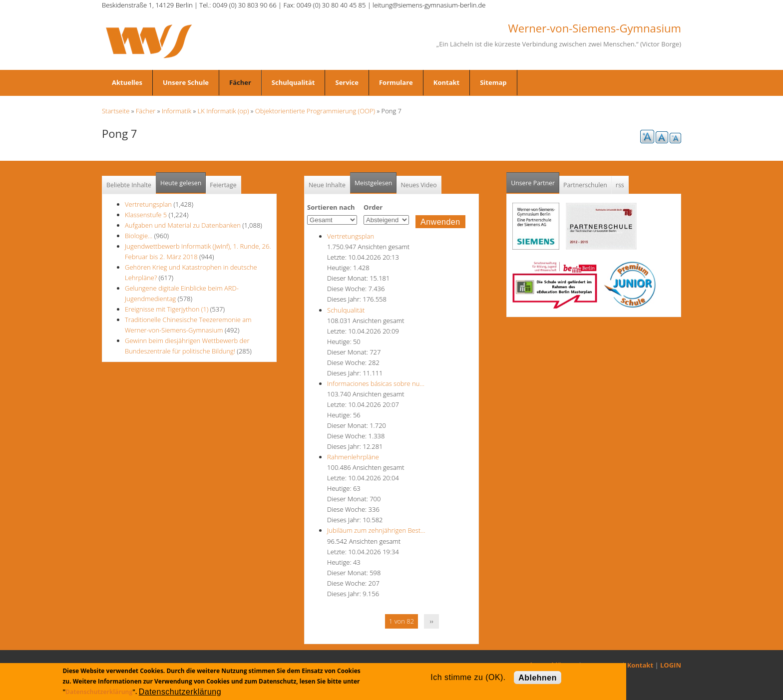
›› (432, 621)
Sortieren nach (331, 207)
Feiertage (223, 185)
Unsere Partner (535, 180)
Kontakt (446, 82)
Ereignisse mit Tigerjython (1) (167, 309)
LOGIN (671, 665)
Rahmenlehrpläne (353, 457)
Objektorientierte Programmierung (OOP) (315, 111)
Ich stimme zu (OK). (468, 677)
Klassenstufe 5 (146, 215)
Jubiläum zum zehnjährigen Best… (376, 530)
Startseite (116, 111)
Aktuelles (127, 82)
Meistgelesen (374, 183)
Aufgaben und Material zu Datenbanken (183, 225)
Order (373, 207)
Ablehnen (538, 678)
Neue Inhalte (327, 185)
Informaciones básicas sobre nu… (376, 383)
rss (620, 185)
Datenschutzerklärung (99, 692)
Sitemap (493, 82)
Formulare (396, 82)
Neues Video (418, 185)
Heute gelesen (181, 183)
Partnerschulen (585, 185)
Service (347, 82)
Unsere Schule (186, 82)
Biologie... (139, 236)
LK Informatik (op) (223, 111)
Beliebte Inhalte (129, 185)
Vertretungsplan (148, 204)
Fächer (240, 82)
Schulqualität (293, 82)
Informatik (177, 111)
